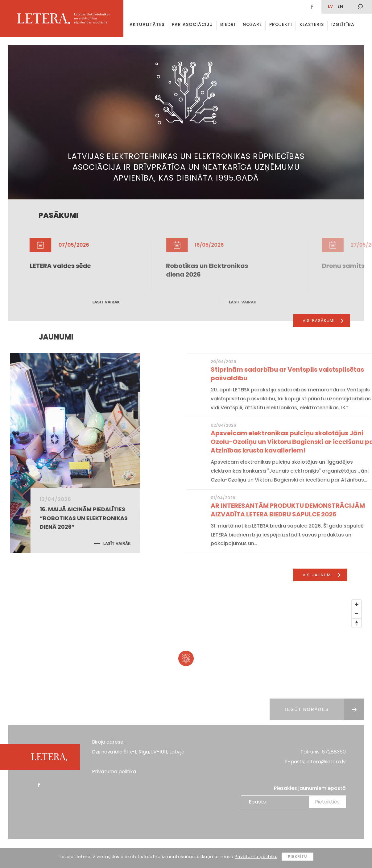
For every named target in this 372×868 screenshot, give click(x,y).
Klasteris (312, 24)
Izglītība (343, 24)
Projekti (281, 24)
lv (331, 6)
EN (340, 6)
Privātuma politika (114, 772)
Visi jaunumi (322, 575)
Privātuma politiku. (256, 857)
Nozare (252, 24)
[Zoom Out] (357, 614)
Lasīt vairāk (212, 302)
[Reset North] (357, 623)
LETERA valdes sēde (166, 266)
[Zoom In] (357, 604)
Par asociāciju (192, 24)
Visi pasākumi (323, 321)
